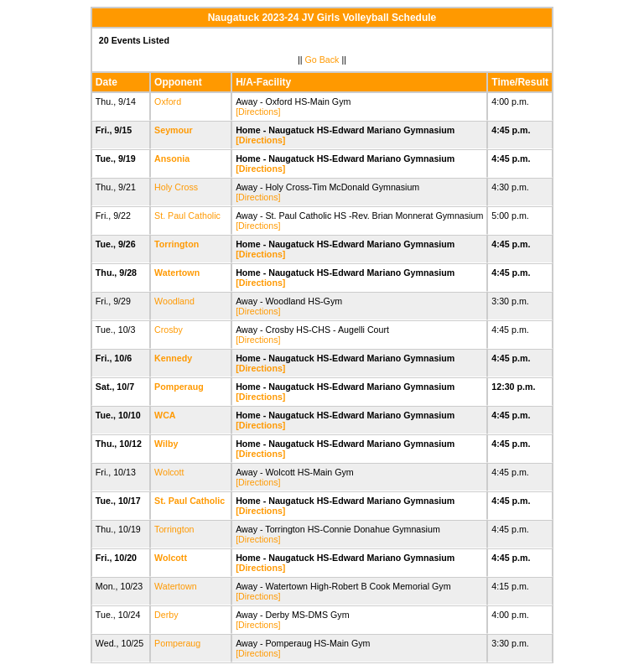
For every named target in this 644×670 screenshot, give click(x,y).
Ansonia (172, 158)
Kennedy (173, 358)
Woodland (174, 301)
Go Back (322, 60)
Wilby (166, 444)
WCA (165, 415)
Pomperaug (179, 387)
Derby (166, 615)
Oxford (168, 101)
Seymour (174, 130)
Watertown (177, 273)
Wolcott (169, 472)
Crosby (169, 330)
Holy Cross (176, 187)
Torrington (177, 244)
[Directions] (258, 112)
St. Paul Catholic (187, 216)
